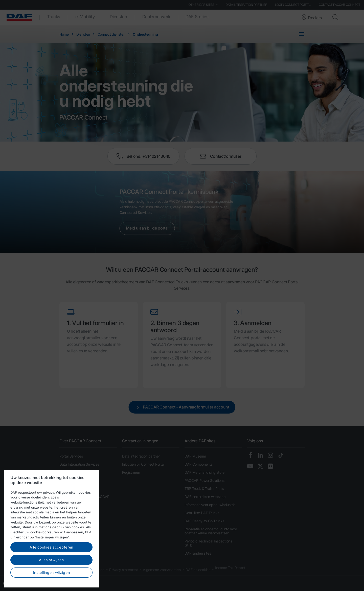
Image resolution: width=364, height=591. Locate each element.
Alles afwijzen (51, 571)
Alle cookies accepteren (51, 558)
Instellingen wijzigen (52, 583)
